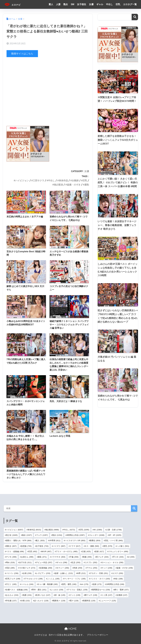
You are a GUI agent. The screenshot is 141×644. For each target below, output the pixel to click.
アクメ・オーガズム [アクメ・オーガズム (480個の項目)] (67, 551)
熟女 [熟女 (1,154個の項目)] (57, 535)
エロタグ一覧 (130, 4)
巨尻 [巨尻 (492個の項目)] (33, 551)
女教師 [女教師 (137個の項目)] (122, 595)
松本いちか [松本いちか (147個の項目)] (43, 595)
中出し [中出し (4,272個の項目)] (69, 530)
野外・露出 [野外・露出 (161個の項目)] (39, 590)
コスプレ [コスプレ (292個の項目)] (91, 562)
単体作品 (63, 180)
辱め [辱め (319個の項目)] (10, 562)
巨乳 (118, 4)
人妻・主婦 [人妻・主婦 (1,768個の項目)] (114, 530)
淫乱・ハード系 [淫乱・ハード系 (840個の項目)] (114, 541)
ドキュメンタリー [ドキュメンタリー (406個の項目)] (118, 551)
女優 (91, 4)
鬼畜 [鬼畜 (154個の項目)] (27, 595)
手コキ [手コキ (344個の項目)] (118, 557)
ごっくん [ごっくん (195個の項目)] (53, 579)
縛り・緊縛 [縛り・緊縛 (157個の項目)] (121, 590)
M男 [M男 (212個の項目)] (81, 573)
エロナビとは (41, 635)
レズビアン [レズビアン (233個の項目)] (43, 573)
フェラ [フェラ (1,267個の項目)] (42, 535)
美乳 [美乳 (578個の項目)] (108, 546)
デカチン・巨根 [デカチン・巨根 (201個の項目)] (99, 573)
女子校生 (82, 4)
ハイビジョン (22, 180)
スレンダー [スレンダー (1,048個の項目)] (97, 535)
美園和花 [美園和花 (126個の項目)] (89, 600)
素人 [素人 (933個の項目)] (40, 541)
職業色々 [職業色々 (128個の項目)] (59, 600)
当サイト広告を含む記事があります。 (67, 635)
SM (72, 4)
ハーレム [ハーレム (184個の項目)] (27, 584)
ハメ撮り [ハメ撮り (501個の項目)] (123, 546)
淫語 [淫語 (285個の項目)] (10, 568)
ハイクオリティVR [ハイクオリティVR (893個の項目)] (75, 541)
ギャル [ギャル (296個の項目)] (62, 562)
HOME (70, 629)
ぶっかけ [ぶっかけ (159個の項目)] (57, 590)
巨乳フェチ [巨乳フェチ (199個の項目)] (13, 579)
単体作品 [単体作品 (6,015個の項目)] (34, 530)
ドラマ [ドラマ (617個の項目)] (75, 546)
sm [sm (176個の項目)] (85, 584)
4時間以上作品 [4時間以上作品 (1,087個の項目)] (76, 535)
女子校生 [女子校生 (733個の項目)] (42, 546)
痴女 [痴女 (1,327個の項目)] (27, 535)
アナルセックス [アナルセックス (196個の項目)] (34, 579)
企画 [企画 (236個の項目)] (27, 573)
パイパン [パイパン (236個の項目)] (12, 573)
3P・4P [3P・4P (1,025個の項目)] (115, 535)
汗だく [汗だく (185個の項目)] (11, 584)
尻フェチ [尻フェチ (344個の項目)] (102, 557)
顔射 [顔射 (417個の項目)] (99, 551)
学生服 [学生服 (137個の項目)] (11, 600)
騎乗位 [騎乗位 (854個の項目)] (95, 541)
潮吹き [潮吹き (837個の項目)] (11, 546)
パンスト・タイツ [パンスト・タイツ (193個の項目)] (100, 579)
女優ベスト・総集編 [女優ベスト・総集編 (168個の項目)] (17, 590)
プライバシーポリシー (98, 635)
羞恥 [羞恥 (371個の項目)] (42, 557)
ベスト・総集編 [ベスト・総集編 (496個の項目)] (15, 551)
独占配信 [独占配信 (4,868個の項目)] (52, 530)
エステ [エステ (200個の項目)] (118, 573)
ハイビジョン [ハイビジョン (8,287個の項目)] (15, 530)
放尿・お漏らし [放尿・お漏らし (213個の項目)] (64, 573)
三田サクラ (39, 180)
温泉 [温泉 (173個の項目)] (97, 584)
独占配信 (58, 185)
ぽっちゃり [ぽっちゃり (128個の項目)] (41, 600)
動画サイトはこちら (22, 54)
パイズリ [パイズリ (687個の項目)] (59, 546)
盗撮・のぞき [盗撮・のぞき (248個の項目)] (125, 568)
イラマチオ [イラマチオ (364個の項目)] (58, 557)
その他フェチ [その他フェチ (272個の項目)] (27, 568)
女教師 (75, 180)
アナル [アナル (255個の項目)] (92, 568)
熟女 (66, 4)
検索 (135, 17)
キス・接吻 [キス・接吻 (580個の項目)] (92, 546)
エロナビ (15, 4)
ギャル (100, 4)
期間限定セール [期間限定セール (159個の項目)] (101, 590)
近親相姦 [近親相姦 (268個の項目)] (46, 568)
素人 (51, 4)
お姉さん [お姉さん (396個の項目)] (27, 557)
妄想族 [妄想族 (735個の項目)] (26, 546)
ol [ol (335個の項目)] (131, 557)
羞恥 (87, 185)
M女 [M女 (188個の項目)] (118, 579)
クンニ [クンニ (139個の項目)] (75, 595)
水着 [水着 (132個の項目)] (25, 600)
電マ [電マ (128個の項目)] (74, 600)
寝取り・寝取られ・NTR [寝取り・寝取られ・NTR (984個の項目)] (19, 541)
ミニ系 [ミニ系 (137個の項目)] (107, 595)
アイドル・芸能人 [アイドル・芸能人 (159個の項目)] (78, 590)
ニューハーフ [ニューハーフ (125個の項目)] (108, 600)
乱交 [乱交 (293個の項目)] (76, 562)
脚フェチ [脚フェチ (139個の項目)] (91, 595)
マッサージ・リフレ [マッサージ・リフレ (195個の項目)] (75, 579)
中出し (109, 4)
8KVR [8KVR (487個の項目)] (46, 551)
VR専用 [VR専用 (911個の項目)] (55, 541)
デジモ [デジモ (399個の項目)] (11, 557)
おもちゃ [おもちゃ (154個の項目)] (12, 595)
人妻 (58, 4)
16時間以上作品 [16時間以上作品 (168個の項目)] (115, 584)
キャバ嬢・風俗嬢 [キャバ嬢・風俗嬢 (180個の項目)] (48, 584)
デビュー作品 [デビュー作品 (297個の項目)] (44, 562)
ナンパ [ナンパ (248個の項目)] (107, 568)
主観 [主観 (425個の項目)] (86, 551)
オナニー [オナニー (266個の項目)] (63, 568)
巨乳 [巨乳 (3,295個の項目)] (84, 530)
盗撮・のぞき (74, 185)
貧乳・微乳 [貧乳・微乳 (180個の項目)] (69, 584)
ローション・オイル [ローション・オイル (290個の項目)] (112, 562)
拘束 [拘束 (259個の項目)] (78, 568)
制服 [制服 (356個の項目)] (87, 557)
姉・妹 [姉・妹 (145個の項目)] (60, 595)
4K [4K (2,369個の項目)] (98, 530)
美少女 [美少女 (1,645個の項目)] (12, 535)
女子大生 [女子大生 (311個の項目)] (25, 562)
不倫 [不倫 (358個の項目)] (74, 557)
